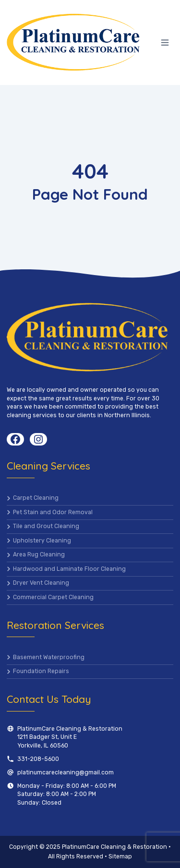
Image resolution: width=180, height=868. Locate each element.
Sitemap (120, 856)
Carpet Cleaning (36, 498)
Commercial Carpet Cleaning (53, 597)
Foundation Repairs (41, 671)
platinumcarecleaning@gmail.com (66, 772)
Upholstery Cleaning (42, 541)
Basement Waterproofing (49, 657)
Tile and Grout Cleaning (46, 526)
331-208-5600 (38, 759)
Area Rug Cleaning (39, 555)
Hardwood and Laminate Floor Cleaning (69, 569)
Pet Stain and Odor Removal (53, 512)
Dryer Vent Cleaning (41, 583)
